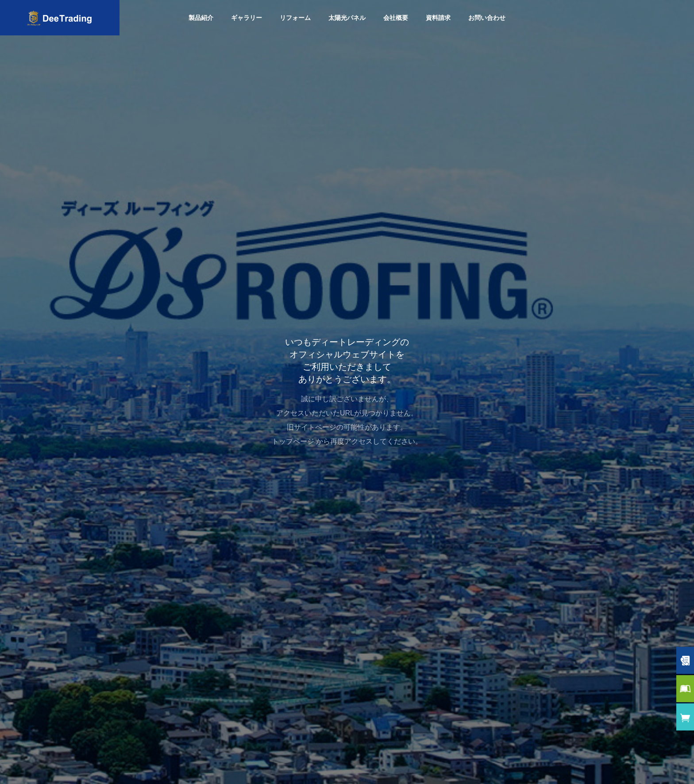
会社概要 (396, 18)
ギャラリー (247, 18)
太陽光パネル (347, 18)
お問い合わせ (487, 18)
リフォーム (295, 18)
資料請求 (438, 18)
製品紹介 (201, 18)
